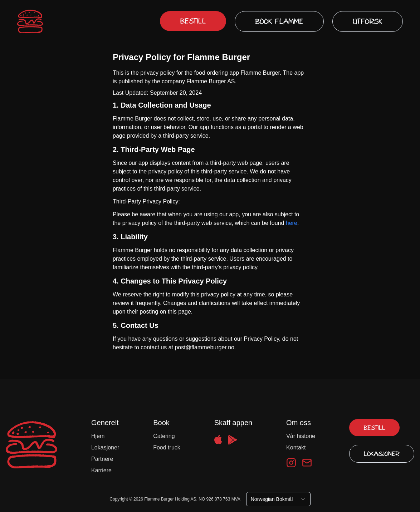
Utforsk (368, 21)
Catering (164, 436)
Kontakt (296, 447)
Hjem (98, 436)
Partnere (102, 459)
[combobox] (278, 499)
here (292, 223)
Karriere (101, 470)
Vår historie (301, 436)
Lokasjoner (105, 447)
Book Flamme (279, 21)
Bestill (193, 21)
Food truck (167, 447)
